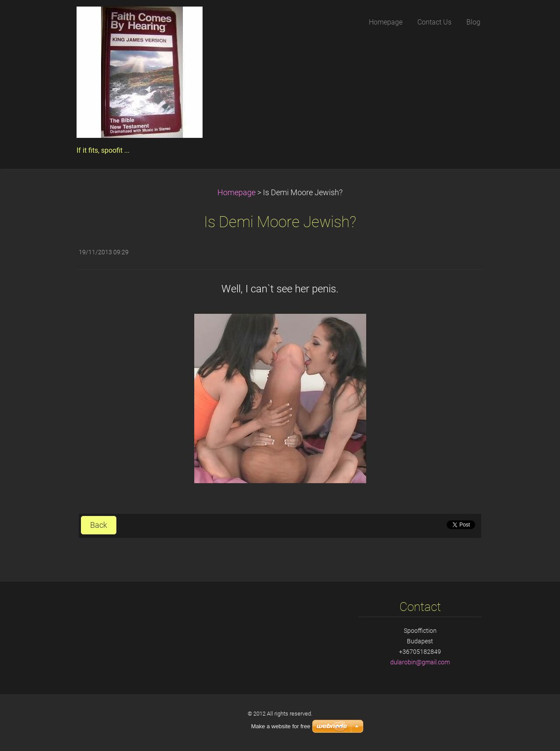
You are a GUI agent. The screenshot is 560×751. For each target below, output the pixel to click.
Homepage (236, 193)
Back (99, 525)
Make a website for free (281, 726)
